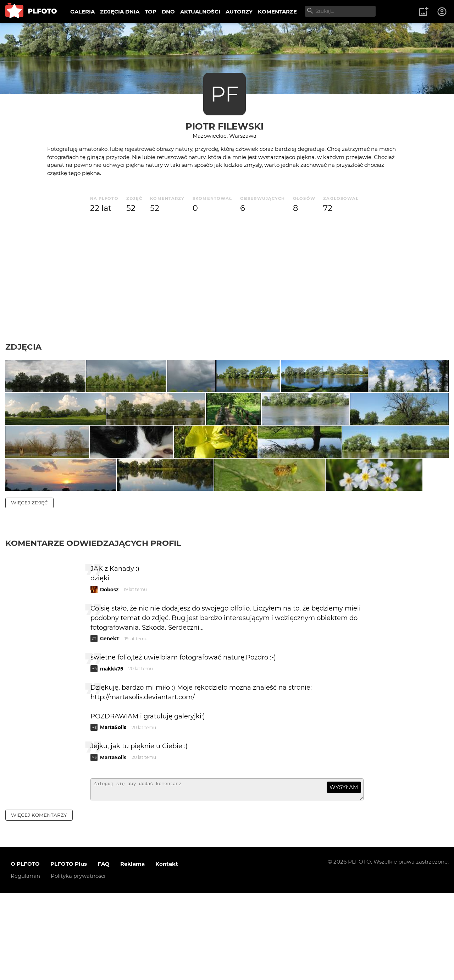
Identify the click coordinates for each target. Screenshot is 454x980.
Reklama (132, 951)
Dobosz (109, 674)
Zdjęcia (23, 347)
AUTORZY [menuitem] (239, 12)
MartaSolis (113, 812)
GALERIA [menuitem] (82, 12)
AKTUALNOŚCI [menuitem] (200, 12)
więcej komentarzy (39, 902)
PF (225, 94)
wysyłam (344, 872)
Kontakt (167, 951)
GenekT (110, 723)
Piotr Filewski (225, 126)
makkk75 (112, 753)
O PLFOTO (25, 951)
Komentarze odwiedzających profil (93, 627)
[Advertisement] (227, 278)
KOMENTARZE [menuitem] (277, 12)
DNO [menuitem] (168, 12)
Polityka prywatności (78, 963)
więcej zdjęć (29, 587)
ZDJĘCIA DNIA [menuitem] (120, 12)
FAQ (104, 951)
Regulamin (25, 963)
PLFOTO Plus (69, 951)
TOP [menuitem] (151, 12)
